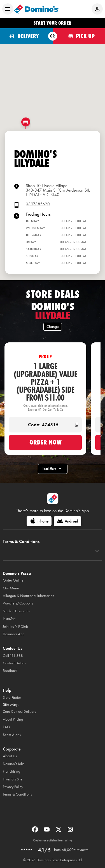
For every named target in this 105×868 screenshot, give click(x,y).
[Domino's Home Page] (36, 9)
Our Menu (11, 588)
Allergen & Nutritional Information (29, 596)
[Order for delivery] (26, 36)
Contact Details (14, 663)
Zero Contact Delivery (19, 711)
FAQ (6, 727)
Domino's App (14, 634)
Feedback (10, 671)
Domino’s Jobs (14, 764)
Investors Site (13, 779)
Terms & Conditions (17, 794)
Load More (53, 469)
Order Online (13, 580)
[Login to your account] (97, 9)
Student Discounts (16, 611)
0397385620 (38, 204)
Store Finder (12, 698)
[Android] (67, 521)
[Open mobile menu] (8, 9)
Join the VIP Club (15, 626)
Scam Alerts (12, 735)
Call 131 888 (13, 656)
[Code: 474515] (45, 425)
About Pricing (13, 719)
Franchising (11, 771)
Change (53, 327)
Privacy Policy (13, 787)
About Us (10, 756)
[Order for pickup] (79, 36)
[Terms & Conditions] (97, 551)
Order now (46, 442)
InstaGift (9, 619)
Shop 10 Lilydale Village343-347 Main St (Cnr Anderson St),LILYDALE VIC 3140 (58, 190)
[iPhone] (39, 521)
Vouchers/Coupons (18, 603)
